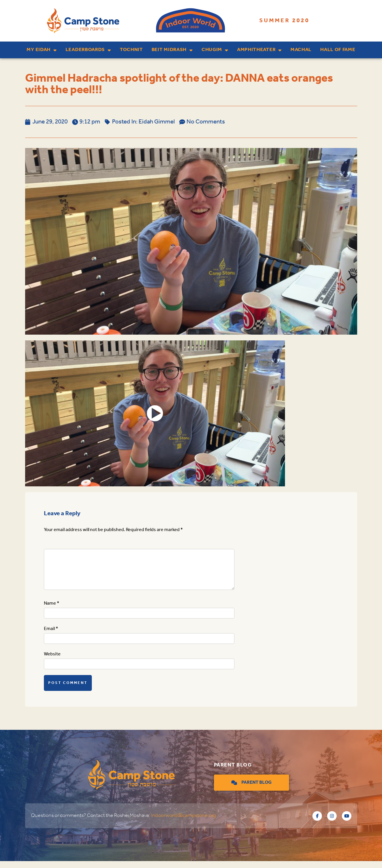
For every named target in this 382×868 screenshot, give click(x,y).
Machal (301, 50)
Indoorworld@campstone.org (183, 822)
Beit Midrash (172, 50)
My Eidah (42, 50)
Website (52, 661)
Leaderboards (88, 50)
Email (51, 636)
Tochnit (131, 50)
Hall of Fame (338, 50)
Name (52, 610)
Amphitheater (259, 50)
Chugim (215, 50)
